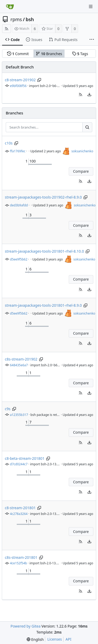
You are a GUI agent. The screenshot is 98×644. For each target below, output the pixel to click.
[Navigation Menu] (91, 7)
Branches (49, 54)
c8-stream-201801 (20, 508)
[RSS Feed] (7, 29)
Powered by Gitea (25, 626)
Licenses (55, 639)
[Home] (10, 7)
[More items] (92, 40)
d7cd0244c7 (19, 464)
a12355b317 (19, 415)
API (68, 639)
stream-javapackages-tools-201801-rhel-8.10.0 (45, 251)
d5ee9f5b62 (19, 259)
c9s (8, 409)
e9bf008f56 (18, 86)
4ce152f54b (18, 563)
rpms (16, 19)
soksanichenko (82, 151)
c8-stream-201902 (20, 80)
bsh (30, 19)
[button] (80, 95)
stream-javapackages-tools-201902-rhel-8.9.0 (44, 197)
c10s (9, 143)
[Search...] (87, 127)
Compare (81, 171)
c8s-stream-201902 (21, 359)
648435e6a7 (19, 365)
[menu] (89, 95)
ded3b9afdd (19, 205)
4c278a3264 (19, 514)
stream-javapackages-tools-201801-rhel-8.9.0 (44, 305)
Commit (18, 54)
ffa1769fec (18, 151)
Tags (80, 54)
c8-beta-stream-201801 (25, 458)
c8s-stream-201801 (21, 557)
